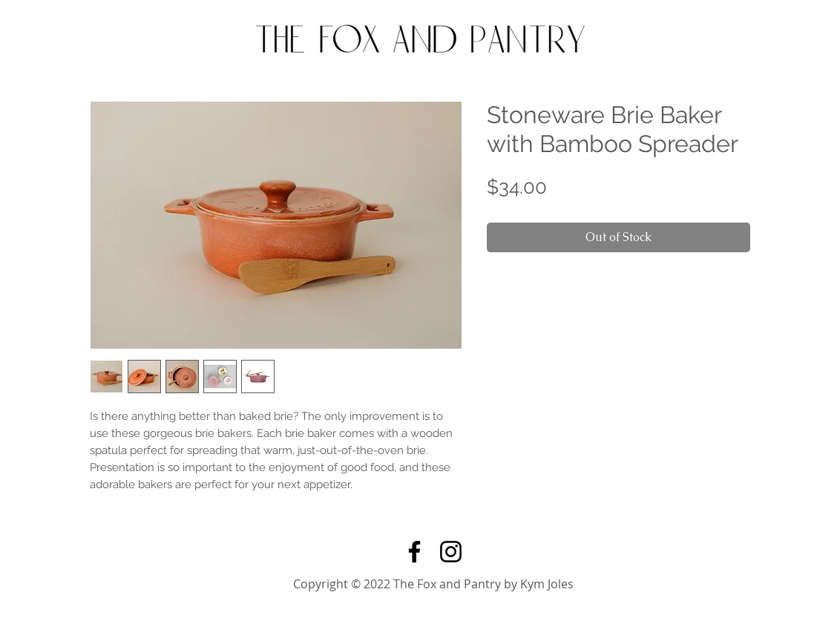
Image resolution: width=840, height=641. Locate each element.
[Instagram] (451, 552)
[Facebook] (414, 552)
